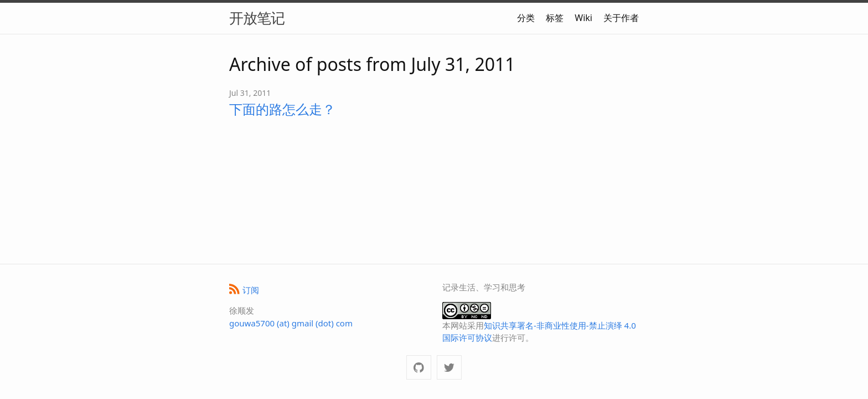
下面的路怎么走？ (282, 109)
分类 (526, 18)
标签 (555, 18)
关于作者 (621, 18)
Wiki (583, 18)
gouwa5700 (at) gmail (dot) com (291, 323)
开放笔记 (257, 18)
